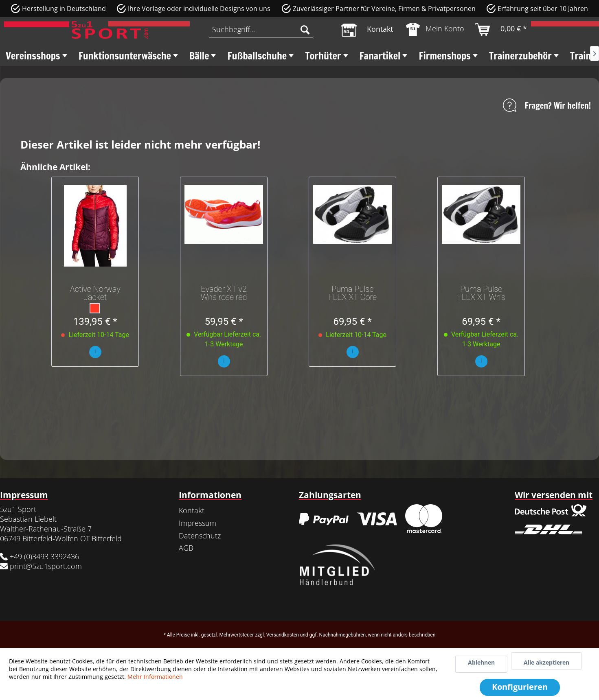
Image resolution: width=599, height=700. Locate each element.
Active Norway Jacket (95, 293)
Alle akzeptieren (546, 662)
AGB (186, 548)
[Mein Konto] (436, 29)
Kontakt (192, 510)
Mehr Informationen (155, 677)
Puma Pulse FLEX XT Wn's (481, 293)
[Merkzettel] (367, 29)
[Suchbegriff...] (261, 29)
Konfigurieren (520, 687)
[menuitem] (261, 29)
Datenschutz (200, 536)
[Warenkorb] (501, 29)
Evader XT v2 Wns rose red (224, 293)
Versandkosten (283, 635)
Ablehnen (481, 662)
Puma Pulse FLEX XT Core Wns (352, 293)
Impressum (197, 523)
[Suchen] (305, 29)
